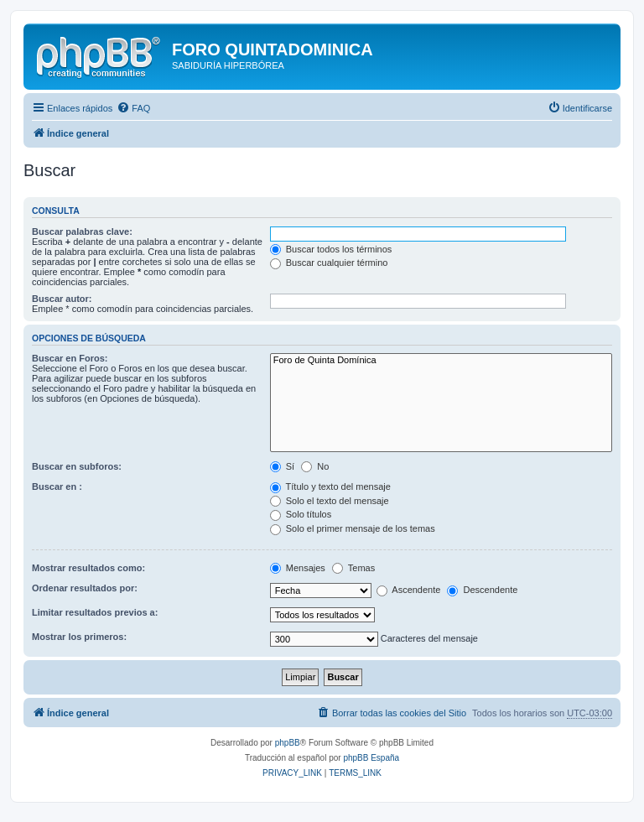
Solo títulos (301, 514)
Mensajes (298, 568)
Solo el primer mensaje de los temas (353, 528)
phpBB (288, 743)
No (315, 466)
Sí (282, 466)
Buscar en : (57, 486)
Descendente (482, 590)
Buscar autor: (62, 299)
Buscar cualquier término (329, 263)
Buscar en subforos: (77, 466)
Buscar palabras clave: (82, 232)
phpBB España (371, 758)
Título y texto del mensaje (330, 486)
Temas (353, 568)
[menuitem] (133, 108)
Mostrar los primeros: (79, 637)
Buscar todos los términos (331, 249)
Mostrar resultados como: (88, 568)
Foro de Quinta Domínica (441, 361)
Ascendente (409, 590)
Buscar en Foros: (70, 358)
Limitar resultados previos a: (95, 612)
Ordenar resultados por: (85, 588)
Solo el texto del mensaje (330, 501)
